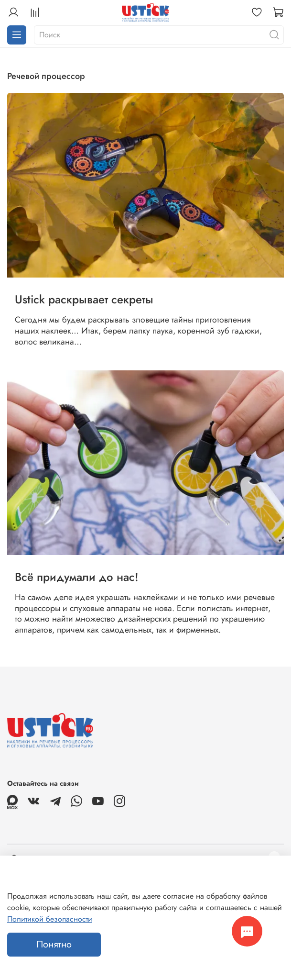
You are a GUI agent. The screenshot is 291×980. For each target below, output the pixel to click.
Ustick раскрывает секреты (84, 299)
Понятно (54, 944)
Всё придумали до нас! (77, 577)
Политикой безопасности (50, 919)
